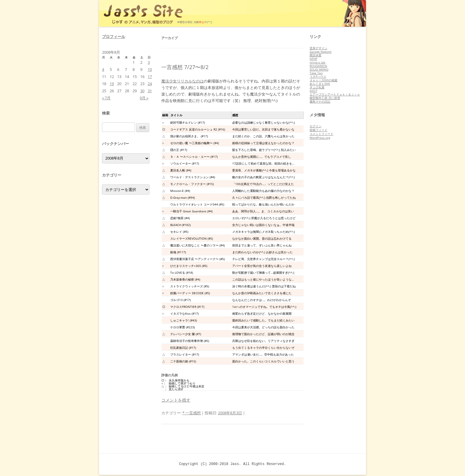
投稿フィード (319, 130)
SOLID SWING (319, 69)
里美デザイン (319, 48)
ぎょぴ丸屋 (317, 87)
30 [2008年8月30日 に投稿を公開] (142, 91)
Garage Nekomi (321, 52)
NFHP (313, 59)
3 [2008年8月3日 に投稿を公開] (149, 62)
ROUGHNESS (318, 66)
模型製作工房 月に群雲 (325, 98)
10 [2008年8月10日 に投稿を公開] (150, 69)
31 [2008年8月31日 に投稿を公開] (150, 91)
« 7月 (106, 98)
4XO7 (313, 91)
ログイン (316, 126)
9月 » (144, 98)
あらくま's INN (320, 84)
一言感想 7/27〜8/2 (185, 67)
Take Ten (316, 73)
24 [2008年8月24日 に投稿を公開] (150, 84)
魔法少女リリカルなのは (183, 81)
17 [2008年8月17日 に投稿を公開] (150, 77)
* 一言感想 (192, 413)
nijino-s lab (317, 62)
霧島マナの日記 (320, 101)
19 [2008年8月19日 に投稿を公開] (112, 84)
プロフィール (114, 36)
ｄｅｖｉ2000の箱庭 (324, 80)
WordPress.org (320, 138)
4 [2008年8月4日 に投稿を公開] (103, 69)
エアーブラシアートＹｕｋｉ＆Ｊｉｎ (335, 94)
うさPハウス (318, 77)
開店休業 (316, 55)
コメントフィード (321, 134)
